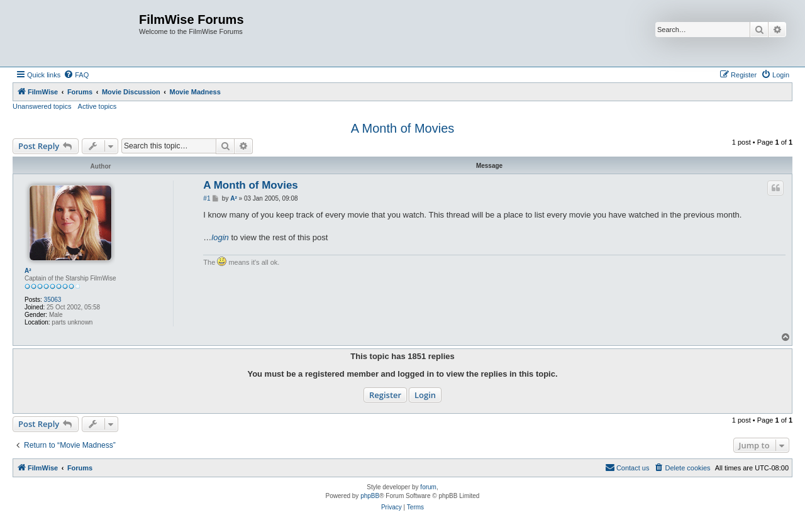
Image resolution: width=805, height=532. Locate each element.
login (220, 237)
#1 (207, 198)
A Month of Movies (403, 128)
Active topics (97, 106)
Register (385, 395)
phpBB (370, 496)
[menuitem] (76, 75)
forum (428, 487)
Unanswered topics (42, 106)
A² (28, 271)
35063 (53, 300)
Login (425, 395)
